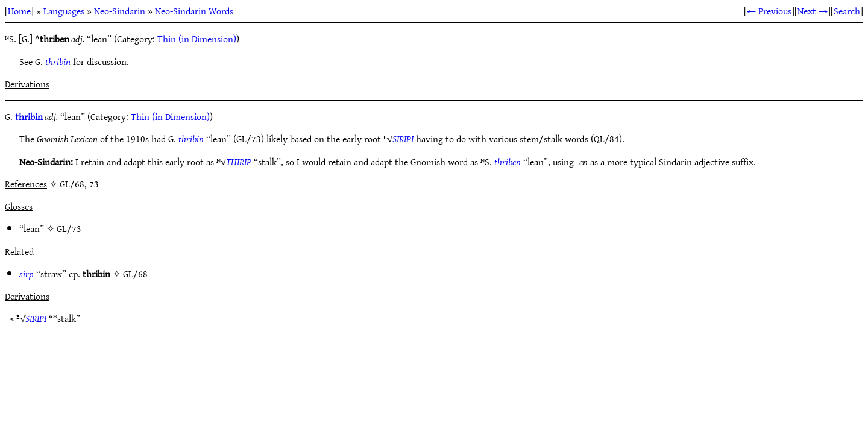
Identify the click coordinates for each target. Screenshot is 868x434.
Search (847, 11)
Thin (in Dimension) (197, 39)
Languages (64, 11)
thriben (508, 162)
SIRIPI (403, 139)
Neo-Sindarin (120, 11)
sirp (27, 274)
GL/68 (135, 274)
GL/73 (69, 228)
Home (19, 11)
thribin (58, 61)
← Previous (769, 11)
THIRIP (239, 162)
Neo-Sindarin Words (194, 11)
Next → (813, 11)
